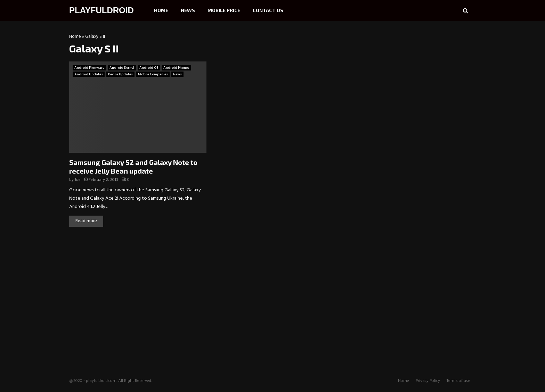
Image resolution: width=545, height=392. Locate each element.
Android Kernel (122, 68)
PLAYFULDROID (101, 10)
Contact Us (268, 10)
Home (161, 10)
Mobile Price (224, 10)
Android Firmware (89, 68)
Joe (78, 180)
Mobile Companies (153, 74)
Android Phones (176, 68)
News (188, 10)
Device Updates (120, 74)
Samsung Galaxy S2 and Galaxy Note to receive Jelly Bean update (133, 166)
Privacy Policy (428, 381)
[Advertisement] (424, 78)
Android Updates (89, 74)
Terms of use (458, 381)
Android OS (149, 68)
